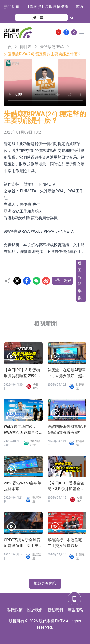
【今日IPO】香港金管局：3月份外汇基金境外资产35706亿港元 (66, 486)
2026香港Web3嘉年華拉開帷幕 (23, 486)
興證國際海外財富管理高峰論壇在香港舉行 (67, 429)
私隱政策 (15, 610)
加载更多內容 (45, 583)
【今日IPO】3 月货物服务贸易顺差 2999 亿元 (23, 373)
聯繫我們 (55, 610)
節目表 (26, 47)
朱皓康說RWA (52, 47)
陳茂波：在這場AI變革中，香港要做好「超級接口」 (67, 373)
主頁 (8, 47)
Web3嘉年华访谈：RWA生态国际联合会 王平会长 (21, 430)
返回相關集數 (80, 280)
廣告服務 (75, 610)
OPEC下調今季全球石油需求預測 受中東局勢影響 (23, 543)
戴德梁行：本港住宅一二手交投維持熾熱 (67, 543)
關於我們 (35, 610)
